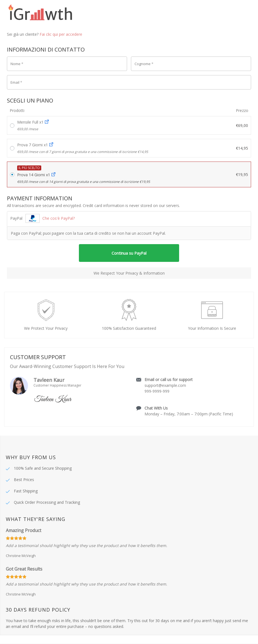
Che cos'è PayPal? (59, 218)
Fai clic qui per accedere (61, 34)
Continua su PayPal (129, 253)
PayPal (42, 218)
